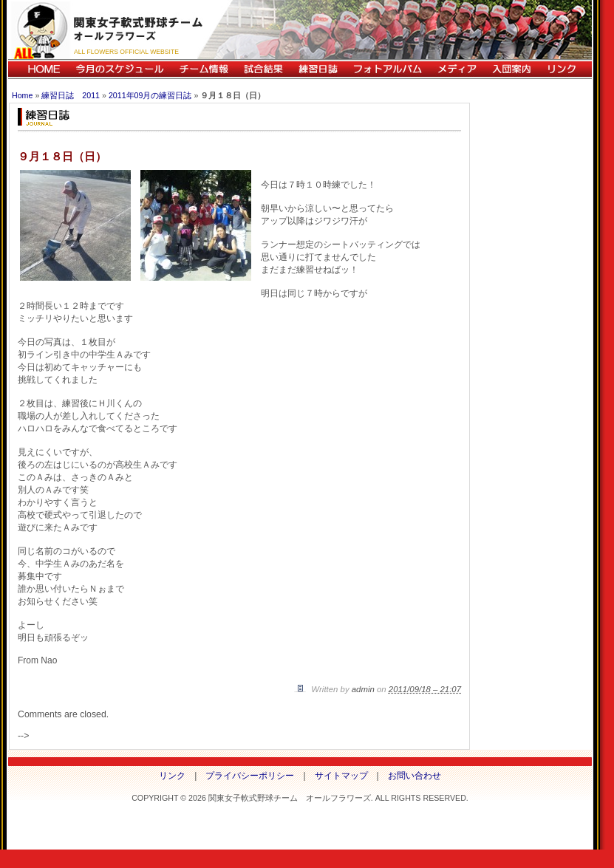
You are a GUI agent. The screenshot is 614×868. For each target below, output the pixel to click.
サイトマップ (341, 776)
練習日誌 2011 (71, 95)
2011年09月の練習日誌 (150, 95)
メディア (457, 69)
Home (22, 95)
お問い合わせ (415, 776)
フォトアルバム (387, 69)
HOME (38, 69)
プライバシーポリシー (250, 776)
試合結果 (263, 69)
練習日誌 (318, 69)
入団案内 (511, 69)
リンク (565, 69)
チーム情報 (204, 69)
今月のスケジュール (120, 69)
